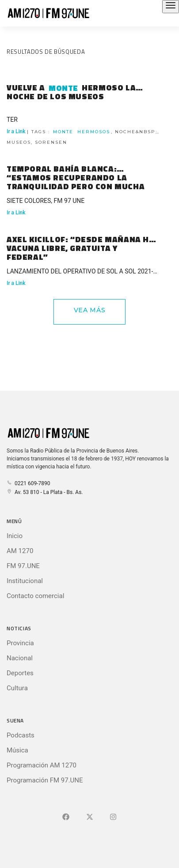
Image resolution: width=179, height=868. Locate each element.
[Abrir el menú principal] (171, 7)
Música (17, 750)
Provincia (20, 643)
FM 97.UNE (23, 566)
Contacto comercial (35, 596)
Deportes (20, 673)
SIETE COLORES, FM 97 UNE (46, 201)
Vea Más (90, 310)
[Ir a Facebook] (66, 817)
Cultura (17, 688)
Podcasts (21, 735)
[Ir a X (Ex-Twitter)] (90, 817)
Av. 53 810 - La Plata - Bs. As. (45, 492)
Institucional (25, 581)
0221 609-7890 (28, 483)
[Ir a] (113, 817)
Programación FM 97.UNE (45, 780)
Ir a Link (16, 213)
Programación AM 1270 (42, 765)
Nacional (20, 658)
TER (12, 120)
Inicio (15, 536)
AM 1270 (20, 551)
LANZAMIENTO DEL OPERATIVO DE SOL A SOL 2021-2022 (80, 273)
